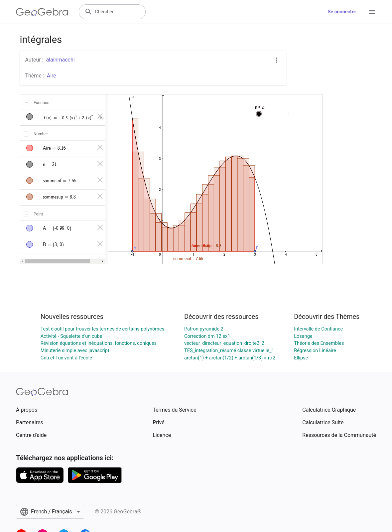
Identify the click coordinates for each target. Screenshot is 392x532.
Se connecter (342, 12)
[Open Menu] (372, 12)
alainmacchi (60, 60)
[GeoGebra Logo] (42, 12)
